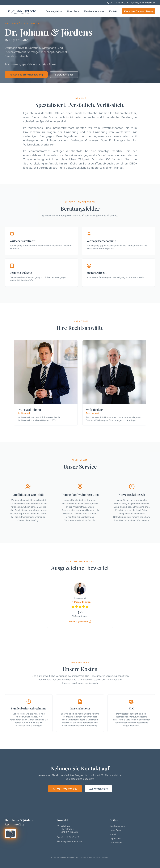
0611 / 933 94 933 (117, 3)
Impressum (115, 838)
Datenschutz (116, 843)
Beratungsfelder (54, 11)
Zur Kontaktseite (98, 789)
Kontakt (113, 11)
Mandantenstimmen (94, 11)
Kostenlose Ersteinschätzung (139, 11)
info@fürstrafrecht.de (143, 3)
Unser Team (73, 11)
